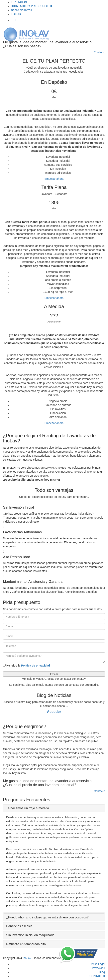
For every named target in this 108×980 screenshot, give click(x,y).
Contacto (99, 52)
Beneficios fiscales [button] (19, 926)
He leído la (26, 666)
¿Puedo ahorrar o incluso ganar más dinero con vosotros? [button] (47, 917)
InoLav (27, 958)
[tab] (54, 808)
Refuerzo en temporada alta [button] (26, 944)
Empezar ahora (54, 179)
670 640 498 (21, 2)
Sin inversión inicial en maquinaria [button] (30, 935)
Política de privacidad (36, 666)
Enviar (54, 674)
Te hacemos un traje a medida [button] (28, 808)
